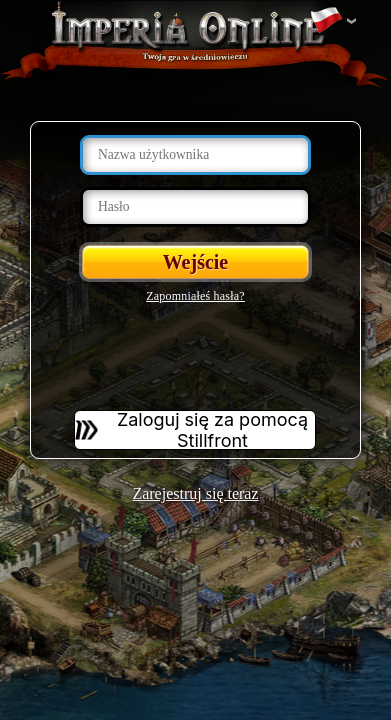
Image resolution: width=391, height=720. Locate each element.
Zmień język (326, 21)
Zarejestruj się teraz (195, 493)
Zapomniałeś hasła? (195, 296)
